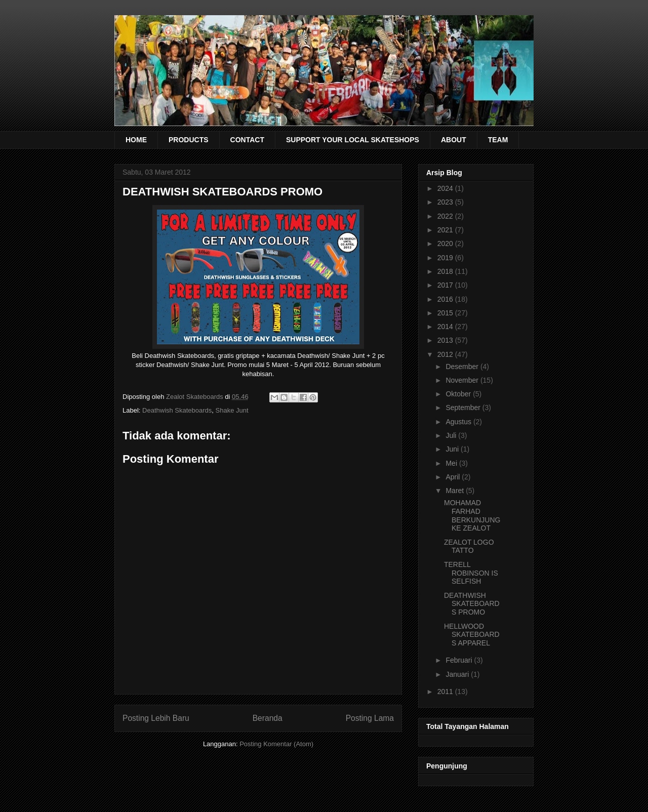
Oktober (459, 394)
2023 (446, 202)
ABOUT (454, 140)
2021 (446, 230)
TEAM (498, 140)
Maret (456, 491)
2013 (446, 340)
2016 (446, 299)
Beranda (268, 718)
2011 (446, 692)
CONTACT (247, 140)
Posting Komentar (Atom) (276, 744)
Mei (452, 463)
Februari (460, 660)
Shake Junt (232, 410)
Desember (463, 367)
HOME (136, 140)
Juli (452, 435)
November (463, 380)
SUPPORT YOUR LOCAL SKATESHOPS (353, 140)
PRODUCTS (189, 140)
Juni (453, 449)
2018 (446, 271)
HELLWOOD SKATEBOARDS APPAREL (472, 635)
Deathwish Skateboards (177, 410)
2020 (446, 243)
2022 (446, 216)
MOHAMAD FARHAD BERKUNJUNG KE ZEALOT (472, 515)
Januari (458, 674)
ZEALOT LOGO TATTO (469, 546)
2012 (446, 354)
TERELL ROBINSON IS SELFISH (471, 573)
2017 (446, 285)
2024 (446, 188)
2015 (446, 313)
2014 (446, 327)
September (464, 408)
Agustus (459, 422)
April (454, 477)
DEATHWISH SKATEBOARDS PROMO (472, 604)
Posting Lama (370, 718)
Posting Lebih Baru (156, 718)
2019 (446, 258)
